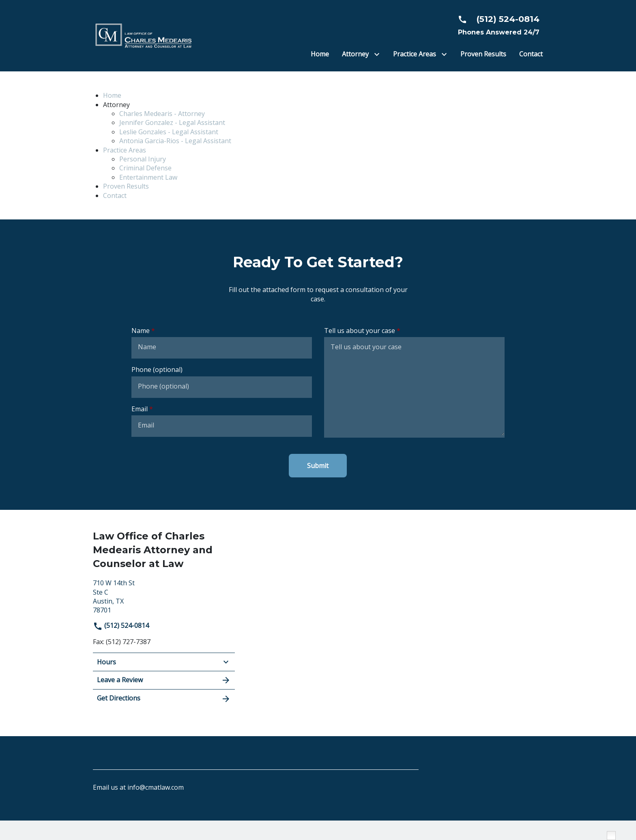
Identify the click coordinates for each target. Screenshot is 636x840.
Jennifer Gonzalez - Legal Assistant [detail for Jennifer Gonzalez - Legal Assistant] (172, 122)
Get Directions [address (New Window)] (164, 699)
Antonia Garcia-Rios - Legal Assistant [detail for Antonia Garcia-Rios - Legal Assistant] (175, 141)
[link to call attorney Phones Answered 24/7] (495, 25)
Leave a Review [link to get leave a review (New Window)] (164, 680)
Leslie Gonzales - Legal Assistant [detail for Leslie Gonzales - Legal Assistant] (169, 132)
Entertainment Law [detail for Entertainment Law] (148, 177)
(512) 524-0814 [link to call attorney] (121, 625)
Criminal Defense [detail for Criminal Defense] (145, 168)
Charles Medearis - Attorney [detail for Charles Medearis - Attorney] (162, 114)
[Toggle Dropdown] (378, 55)
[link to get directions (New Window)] (164, 596)
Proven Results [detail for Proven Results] (126, 186)
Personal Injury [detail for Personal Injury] (143, 159)
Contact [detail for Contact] (115, 195)
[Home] (320, 54)
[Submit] (318, 466)
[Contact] (531, 54)
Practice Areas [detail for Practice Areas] (125, 150)
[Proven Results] (483, 54)
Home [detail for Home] (112, 95)
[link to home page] (144, 35)
